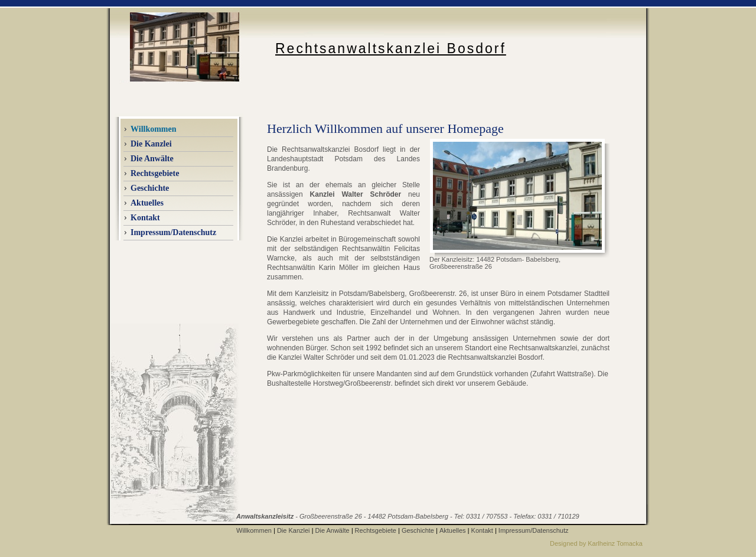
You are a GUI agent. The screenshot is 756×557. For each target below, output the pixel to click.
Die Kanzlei (294, 530)
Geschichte (150, 188)
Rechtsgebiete (155, 173)
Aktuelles (453, 530)
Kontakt (145, 218)
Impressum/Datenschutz (173, 232)
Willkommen (254, 530)
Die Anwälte (333, 530)
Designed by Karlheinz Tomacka (596, 543)
